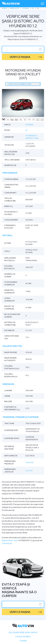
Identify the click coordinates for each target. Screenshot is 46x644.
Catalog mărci (23, 637)
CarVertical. (7, 543)
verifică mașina (20, 57)
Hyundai (29, 125)
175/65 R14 (30, 462)
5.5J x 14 (29, 471)
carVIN (23, 641)
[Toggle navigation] (42, 4)
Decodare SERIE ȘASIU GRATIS (23, 632)
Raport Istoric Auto (10, 540)
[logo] (11, 4)
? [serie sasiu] (40, 49)
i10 (27, 130)
